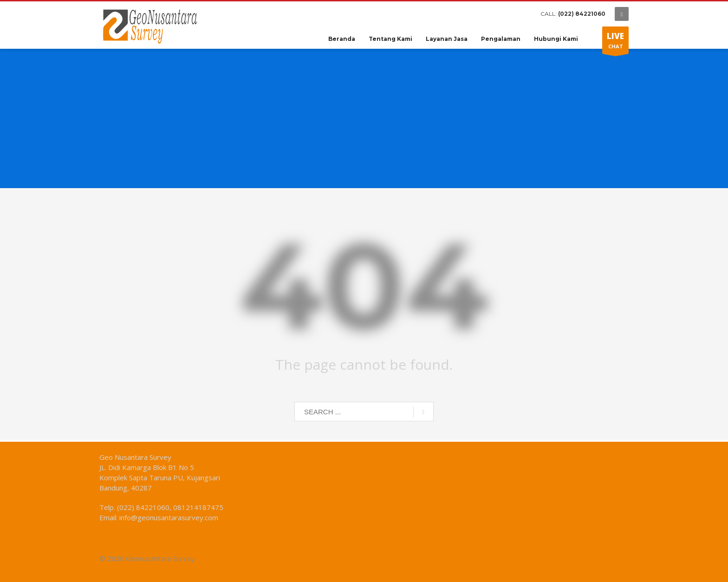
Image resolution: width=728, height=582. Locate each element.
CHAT (615, 42)
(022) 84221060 (582, 14)
